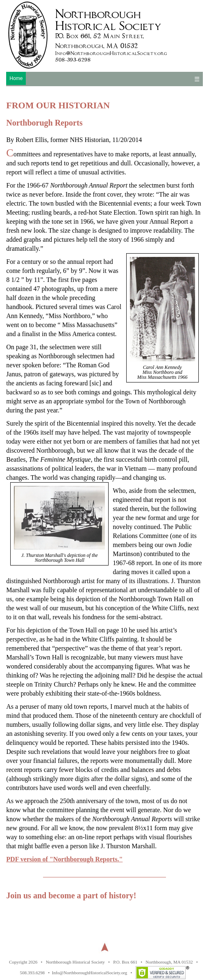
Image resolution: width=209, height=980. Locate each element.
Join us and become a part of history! (71, 895)
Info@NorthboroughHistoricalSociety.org (90, 973)
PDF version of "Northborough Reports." (64, 859)
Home (16, 78)
